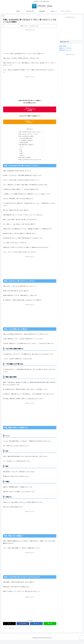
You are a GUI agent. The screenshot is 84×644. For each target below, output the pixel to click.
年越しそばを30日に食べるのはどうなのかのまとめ (30, 164)
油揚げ (21, 157)
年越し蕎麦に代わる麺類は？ (25, 161)
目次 (28, 131)
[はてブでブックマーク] (36, 628)
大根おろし (22, 159)
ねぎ (21, 152)
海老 (21, 154)
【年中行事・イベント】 (65, 50)
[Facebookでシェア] (23, 628)
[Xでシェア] (9, 628)
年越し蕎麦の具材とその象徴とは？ (27, 148)
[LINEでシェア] (50, 628)
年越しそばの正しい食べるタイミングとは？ (29, 136)
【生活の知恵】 (63, 46)
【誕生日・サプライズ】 (65, 48)
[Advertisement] (30, 41)
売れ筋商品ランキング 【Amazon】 (30, 123)
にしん (21, 150)
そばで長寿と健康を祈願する (26, 141)
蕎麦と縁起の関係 (24, 145)
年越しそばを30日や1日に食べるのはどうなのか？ (30, 134)
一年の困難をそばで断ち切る (26, 143)
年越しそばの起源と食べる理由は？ (27, 138)
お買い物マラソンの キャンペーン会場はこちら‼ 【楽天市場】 (30, 110)
